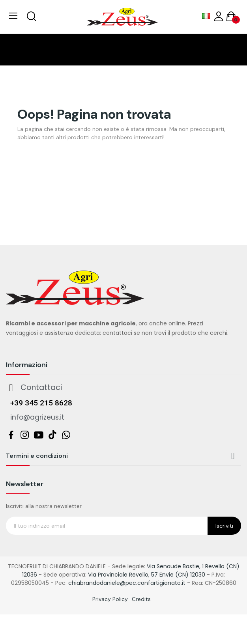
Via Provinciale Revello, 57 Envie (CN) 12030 (147, 575)
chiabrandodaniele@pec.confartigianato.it (127, 583)
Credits (141, 599)
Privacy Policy (110, 599)
